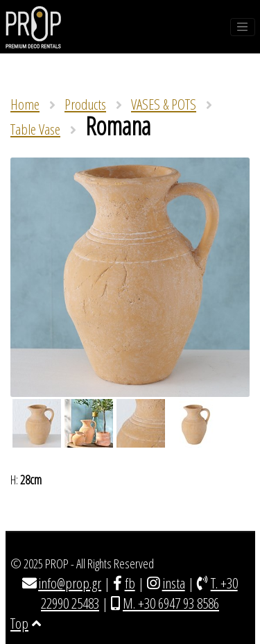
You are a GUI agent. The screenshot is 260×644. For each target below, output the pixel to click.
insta (174, 583)
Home (25, 104)
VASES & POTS (164, 104)
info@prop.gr (70, 583)
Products (85, 104)
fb (130, 583)
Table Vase (35, 129)
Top (26, 623)
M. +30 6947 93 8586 (171, 603)
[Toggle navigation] (243, 27)
